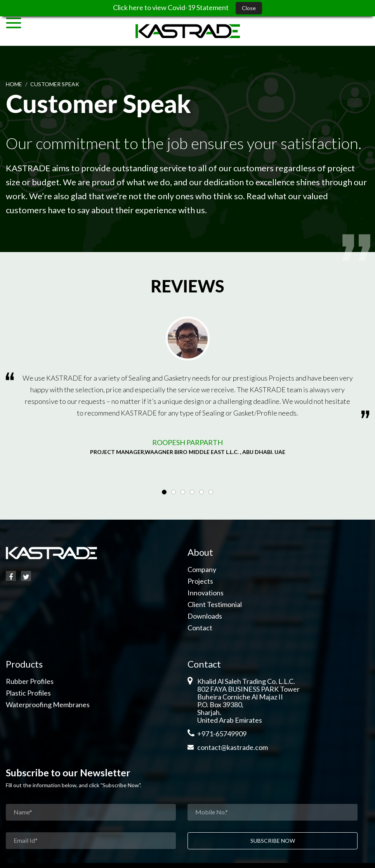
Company (202, 569)
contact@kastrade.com (233, 747)
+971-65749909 (222, 734)
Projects (200, 581)
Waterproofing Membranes (48, 704)
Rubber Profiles (30, 681)
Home (14, 84)
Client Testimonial (215, 604)
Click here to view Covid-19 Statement (171, 7)
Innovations (206, 593)
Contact (200, 628)
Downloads (205, 616)
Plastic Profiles (28, 693)
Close (249, 8)
